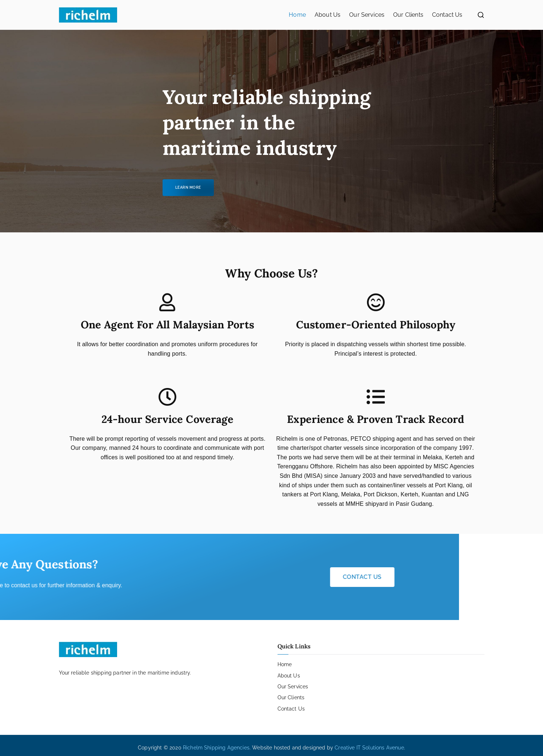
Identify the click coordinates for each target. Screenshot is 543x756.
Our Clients (408, 15)
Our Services (367, 15)
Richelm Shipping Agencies (216, 748)
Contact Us (447, 15)
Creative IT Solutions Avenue (369, 748)
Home (297, 15)
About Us (328, 15)
